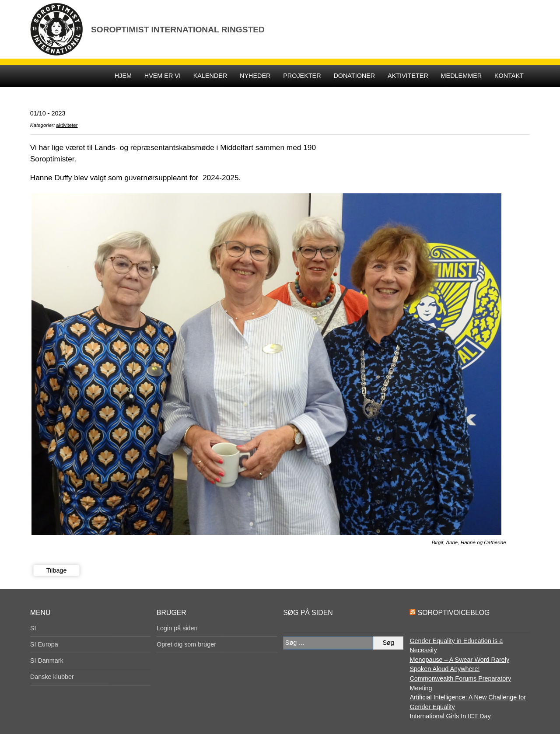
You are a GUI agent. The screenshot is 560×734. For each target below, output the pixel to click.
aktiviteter (67, 125)
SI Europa (44, 644)
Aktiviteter (408, 76)
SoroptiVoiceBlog (454, 613)
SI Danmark (47, 661)
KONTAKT (509, 76)
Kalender (210, 76)
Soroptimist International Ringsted (178, 30)
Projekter (302, 76)
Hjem (123, 76)
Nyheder (255, 76)
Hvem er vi (163, 76)
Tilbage (57, 570)
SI (33, 628)
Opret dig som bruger (186, 644)
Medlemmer (462, 76)
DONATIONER (354, 76)
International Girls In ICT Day (450, 716)
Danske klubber (52, 677)
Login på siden (177, 628)
